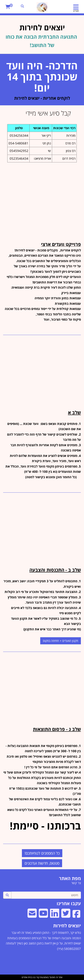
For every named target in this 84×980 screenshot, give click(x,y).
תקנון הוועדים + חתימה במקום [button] (61, 641)
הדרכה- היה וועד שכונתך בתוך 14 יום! (42, 77)
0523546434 (19, 158)
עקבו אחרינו (69, 903)
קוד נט (36, 977)
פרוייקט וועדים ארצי (61, 244)
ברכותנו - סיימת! (45, 826)
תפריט (76, 11)
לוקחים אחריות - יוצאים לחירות (42, 98)
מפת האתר (70, 878)
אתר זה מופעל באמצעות (42, 977)
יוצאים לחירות (67, 925)
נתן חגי (47, 143)
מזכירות (71, 135)
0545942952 (19, 151)
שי (49, 151)
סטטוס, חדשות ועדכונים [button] (42, 863)
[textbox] (42, 141)
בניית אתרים (27, 977)
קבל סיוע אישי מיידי (53, 113)
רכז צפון (71, 151)
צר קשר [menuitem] (76, 883)
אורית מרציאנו (42, 158)
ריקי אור (46, 135)
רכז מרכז (70, 143)
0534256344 (19, 135)
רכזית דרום (69, 158)
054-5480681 (18, 143)
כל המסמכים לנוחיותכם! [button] (42, 853)
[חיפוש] (46, 895)
